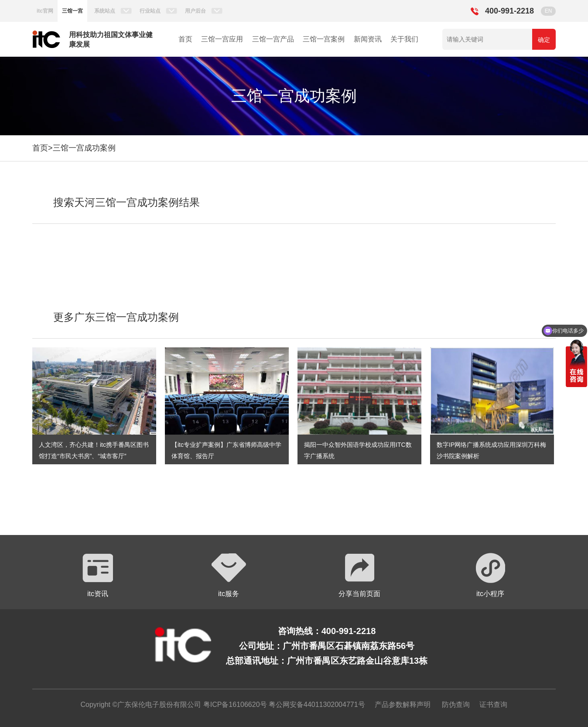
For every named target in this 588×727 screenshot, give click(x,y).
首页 (185, 39)
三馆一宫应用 (222, 39)
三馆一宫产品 (273, 39)
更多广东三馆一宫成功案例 (116, 317)
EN (549, 11)
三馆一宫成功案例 (84, 148)
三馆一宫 (72, 11)
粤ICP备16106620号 (234, 705)
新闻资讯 (368, 39)
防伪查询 (456, 705)
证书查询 (493, 705)
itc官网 (45, 11)
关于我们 (404, 39)
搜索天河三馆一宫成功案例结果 (126, 202)
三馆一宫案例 (324, 39)
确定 (544, 40)
